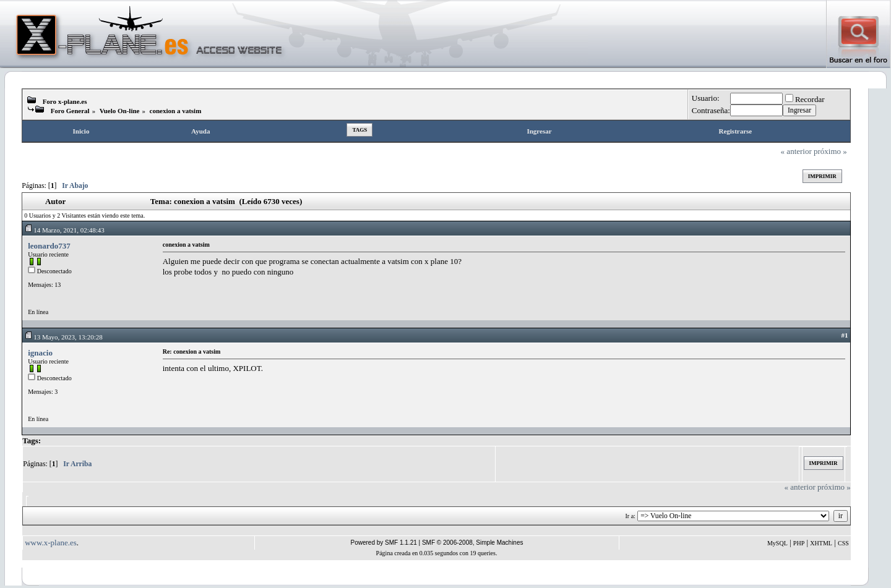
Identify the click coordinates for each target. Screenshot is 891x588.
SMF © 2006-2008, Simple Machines (473, 543)
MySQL (777, 543)
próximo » (830, 151)
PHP (799, 543)
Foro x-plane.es (65, 101)
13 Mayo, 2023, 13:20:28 (63, 337)
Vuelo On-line (120, 111)
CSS (843, 543)
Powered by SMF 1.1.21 (384, 543)
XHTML (821, 543)
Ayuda (200, 131)
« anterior (796, 151)
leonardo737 (49, 246)
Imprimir (822, 176)
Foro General (70, 111)
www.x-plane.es (51, 543)
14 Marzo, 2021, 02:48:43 (64, 230)
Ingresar (539, 131)
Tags (359, 130)
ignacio (40, 353)
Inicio (81, 131)
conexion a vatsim (176, 111)
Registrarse (735, 131)
